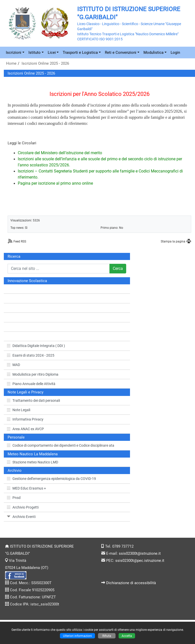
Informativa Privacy (25, 419)
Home (11, 63)
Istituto (35, 53)
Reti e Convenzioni (121, 53)
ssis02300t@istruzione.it (140, 553)
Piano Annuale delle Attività (31, 384)
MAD (13, 365)
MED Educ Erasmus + (26, 488)
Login (175, 53)
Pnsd (14, 498)
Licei (52, 53)
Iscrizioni (14, 53)
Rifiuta (107, 636)
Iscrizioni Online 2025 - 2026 (45, 63)
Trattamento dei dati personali (33, 401)
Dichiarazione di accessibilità (131, 583)
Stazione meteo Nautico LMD (32, 462)
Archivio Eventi (21, 517)
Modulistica (153, 53)
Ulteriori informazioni (77, 636)
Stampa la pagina (173, 241)
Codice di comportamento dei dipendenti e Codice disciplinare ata (61, 445)
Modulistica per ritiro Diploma (33, 374)
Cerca (118, 268)
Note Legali (19, 410)
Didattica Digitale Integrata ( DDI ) (36, 346)
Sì (26, 228)
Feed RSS (20, 241)
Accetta (127, 636)
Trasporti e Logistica (80, 53)
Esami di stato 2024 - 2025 (31, 355)
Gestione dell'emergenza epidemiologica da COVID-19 (51, 479)
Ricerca (14, 256)
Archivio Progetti (23, 507)
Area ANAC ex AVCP (25, 429)
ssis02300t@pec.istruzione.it (140, 561)
